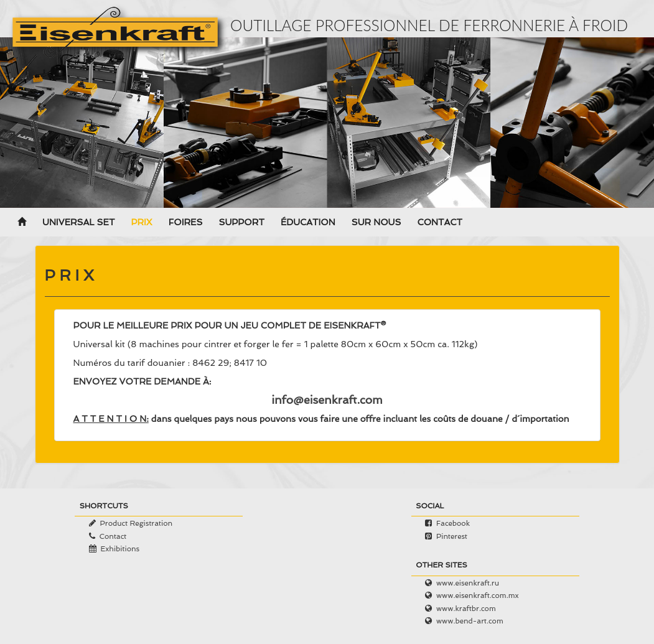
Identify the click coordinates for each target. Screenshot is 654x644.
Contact (440, 223)
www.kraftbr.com (466, 609)
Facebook (453, 523)
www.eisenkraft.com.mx (478, 595)
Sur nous (376, 223)
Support (241, 223)
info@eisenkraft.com (327, 400)
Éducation (308, 223)
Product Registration (136, 523)
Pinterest (452, 536)
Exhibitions (120, 549)
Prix (141, 223)
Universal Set (78, 223)
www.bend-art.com (470, 621)
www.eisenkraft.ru (468, 583)
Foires (186, 223)
